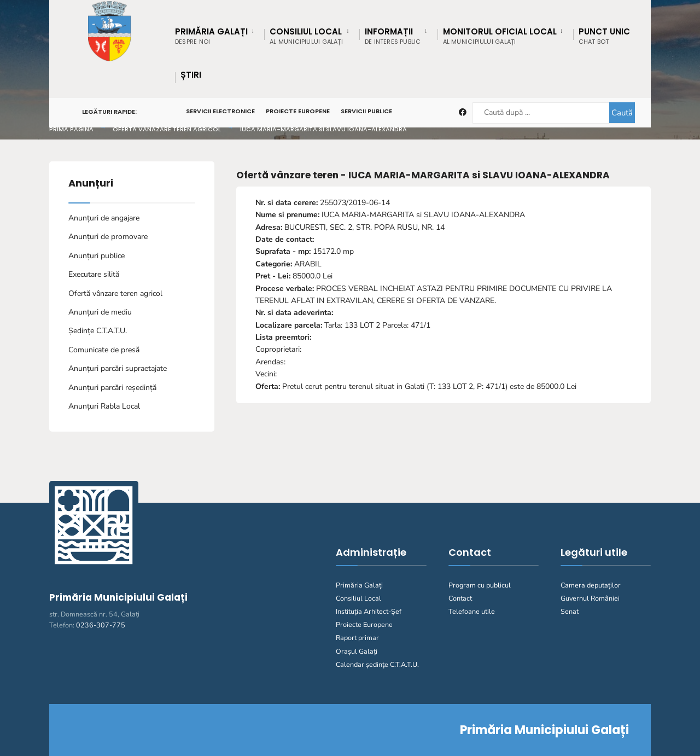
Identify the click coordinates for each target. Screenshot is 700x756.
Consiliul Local (358, 598)
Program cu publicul (480, 585)
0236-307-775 (101, 625)
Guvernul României (590, 598)
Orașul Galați (357, 651)
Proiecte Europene (298, 111)
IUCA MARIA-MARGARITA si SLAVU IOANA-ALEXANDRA (323, 129)
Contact (460, 598)
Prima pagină (71, 129)
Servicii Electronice (220, 111)
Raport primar (357, 638)
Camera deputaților (591, 585)
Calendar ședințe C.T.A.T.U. (377, 664)
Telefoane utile (472, 611)
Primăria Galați (359, 585)
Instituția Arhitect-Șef (369, 611)
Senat (570, 611)
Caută (622, 113)
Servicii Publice (366, 111)
